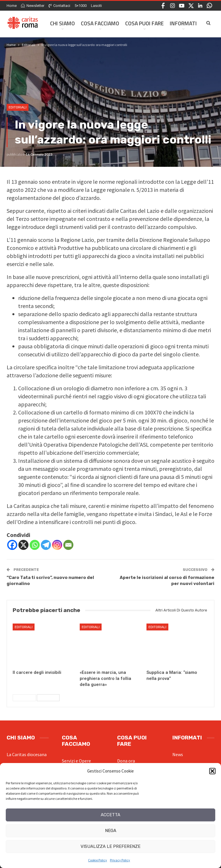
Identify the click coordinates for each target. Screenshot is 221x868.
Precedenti (24, 698)
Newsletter (33, 6)
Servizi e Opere (76, 761)
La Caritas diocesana (27, 754)
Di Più (177, 23)
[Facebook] (12, 545)
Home (12, 6)
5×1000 (81, 6)
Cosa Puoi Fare (144, 23)
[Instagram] (57, 545)
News (178, 754)
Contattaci (59, 6)
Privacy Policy (120, 860)
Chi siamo (62, 23)
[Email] (68, 545)
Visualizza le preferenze (110, 846)
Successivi (48, 698)
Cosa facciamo (100, 23)
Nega (111, 831)
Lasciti (96, 6)
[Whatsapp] (35, 545)
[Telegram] (46, 545)
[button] (212, 771)
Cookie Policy (98, 860)
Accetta (110, 815)
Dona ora (126, 761)
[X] (23, 545)
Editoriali (18, 107)
